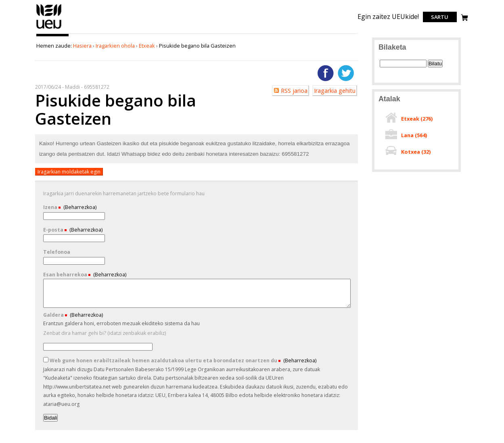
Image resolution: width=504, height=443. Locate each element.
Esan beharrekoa (66, 275)
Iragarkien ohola (115, 46)
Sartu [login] (440, 17)
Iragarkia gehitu (335, 91)
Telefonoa (57, 252)
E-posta (54, 230)
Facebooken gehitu (326, 73)
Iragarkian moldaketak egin (69, 172)
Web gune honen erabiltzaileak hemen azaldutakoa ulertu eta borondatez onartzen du (161, 360)
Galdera (54, 315)
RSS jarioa (294, 91)
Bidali (51, 418)
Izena (51, 207)
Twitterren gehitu (346, 73)
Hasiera (82, 46)
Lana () (414, 135)
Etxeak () (417, 119)
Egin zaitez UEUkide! (388, 17)
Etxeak (147, 46)
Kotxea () (416, 152)
